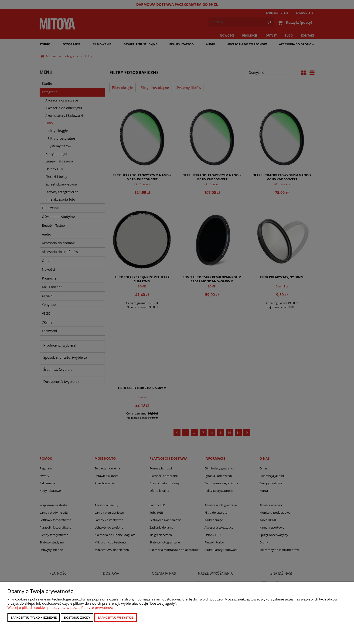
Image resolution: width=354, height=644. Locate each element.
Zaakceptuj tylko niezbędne (34, 618)
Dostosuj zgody (77, 618)
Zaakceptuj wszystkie (116, 618)
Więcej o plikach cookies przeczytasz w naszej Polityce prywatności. (61, 607)
